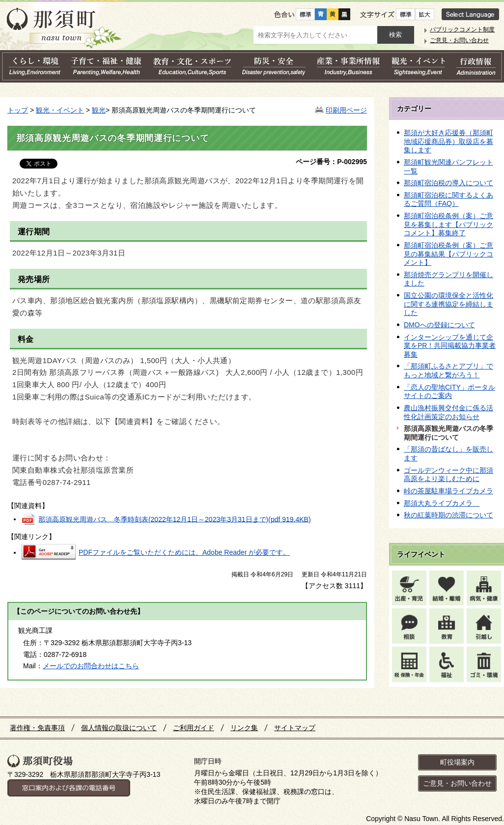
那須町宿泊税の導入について (448, 183)
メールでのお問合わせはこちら (91, 666)
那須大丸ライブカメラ (442, 503)
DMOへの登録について (439, 325)
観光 (99, 110)
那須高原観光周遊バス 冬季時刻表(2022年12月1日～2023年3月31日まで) (175, 519)
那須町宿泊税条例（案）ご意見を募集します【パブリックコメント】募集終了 (448, 224)
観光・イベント (60, 110)
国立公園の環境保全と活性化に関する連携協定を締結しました (448, 304)
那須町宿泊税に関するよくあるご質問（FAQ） (448, 199)
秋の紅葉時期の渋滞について (448, 515)
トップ (18, 110)
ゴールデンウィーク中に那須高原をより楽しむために (448, 475)
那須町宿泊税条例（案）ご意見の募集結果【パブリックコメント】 (448, 254)
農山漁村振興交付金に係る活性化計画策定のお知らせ (448, 412)
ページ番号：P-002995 (331, 162)
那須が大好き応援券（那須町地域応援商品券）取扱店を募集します (448, 141)
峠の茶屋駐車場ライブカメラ (448, 491)
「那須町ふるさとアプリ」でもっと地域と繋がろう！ (448, 370)
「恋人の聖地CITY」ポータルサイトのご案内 (449, 392)
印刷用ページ (346, 110)
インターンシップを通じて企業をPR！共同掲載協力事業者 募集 (450, 346)
